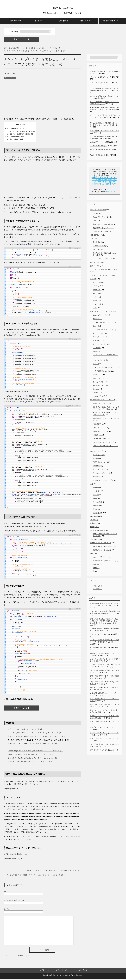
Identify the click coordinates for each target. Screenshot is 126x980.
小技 (92, 485)
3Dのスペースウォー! (100, 428)
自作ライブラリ (96, 267)
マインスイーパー (99, 338)
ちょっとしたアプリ (97, 452)
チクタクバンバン (99, 386)
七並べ (95, 301)
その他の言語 (95, 565)
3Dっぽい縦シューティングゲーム (105, 443)
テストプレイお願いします (99, 83)
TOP (12, 49)
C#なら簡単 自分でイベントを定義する (104, 745)
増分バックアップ (99, 470)
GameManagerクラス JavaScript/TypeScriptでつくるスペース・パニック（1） (36, 751)
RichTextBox (95, 517)
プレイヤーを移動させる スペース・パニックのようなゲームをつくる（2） (35, 733)
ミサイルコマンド (99, 383)
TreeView (93, 520)
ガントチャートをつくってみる (104, 561)
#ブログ (100, 181)
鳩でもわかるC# (63, 8)
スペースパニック (10, 79)
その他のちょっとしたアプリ (103, 481)
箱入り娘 (96, 327)
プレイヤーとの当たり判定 (15, 137)
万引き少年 (97, 393)
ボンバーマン (97, 341)
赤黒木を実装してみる (98, 143)
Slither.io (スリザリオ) (100, 316)
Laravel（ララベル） (100, 558)
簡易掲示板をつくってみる (102, 551)
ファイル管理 (97, 503)
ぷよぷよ (96, 364)
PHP (92, 554)
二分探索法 (97, 492)
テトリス (93, 280)
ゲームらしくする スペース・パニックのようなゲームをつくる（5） (33, 744)
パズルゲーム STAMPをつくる (101, 78)
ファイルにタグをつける (101, 474)
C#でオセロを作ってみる (99, 751)
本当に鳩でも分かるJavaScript (103, 229)
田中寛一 (107, 667)
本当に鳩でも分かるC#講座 (102, 225)
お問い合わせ (63, 21)
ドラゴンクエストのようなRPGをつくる (104, 728)
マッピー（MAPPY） (100, 334)
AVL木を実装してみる (98, 156)
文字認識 (96, 459)
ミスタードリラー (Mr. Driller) (103, 330)
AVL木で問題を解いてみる (99, 150)
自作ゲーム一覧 (16, 21)
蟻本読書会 (97, 243)
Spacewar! (96, 390)
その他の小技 (97, 514)
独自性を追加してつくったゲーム (102, 400)
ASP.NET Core (95, 236)
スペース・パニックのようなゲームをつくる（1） (26, 730)
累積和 (95, 499)
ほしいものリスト (87, 21)
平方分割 (96, 495)
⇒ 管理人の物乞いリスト (14, 859)
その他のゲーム (98, 397)
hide (23, 125)
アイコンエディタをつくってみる (102, 276)
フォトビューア (98, 456)
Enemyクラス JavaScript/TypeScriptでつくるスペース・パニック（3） (33, 759)
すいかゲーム (97, 319)
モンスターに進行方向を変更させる (20, 135)
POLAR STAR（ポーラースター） (105, 323)
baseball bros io (100, 631)
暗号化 (95, 510)
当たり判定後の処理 (15, 140)
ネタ (92, 239)
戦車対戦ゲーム (98, 425)
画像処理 (96, 506)
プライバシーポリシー (110, 21)
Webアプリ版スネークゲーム (103, 547)
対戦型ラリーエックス (101, 432)
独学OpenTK (95, 527)
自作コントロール (96, 263)
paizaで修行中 (98, 250)
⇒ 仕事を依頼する (11, 789)
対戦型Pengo (97, 436)
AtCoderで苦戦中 (99, 246)
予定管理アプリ (98, 477)
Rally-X (95, 352)
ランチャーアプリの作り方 (99, 635)
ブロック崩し (97, 379)
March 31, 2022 (111, 192)
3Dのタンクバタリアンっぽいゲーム (105, 447)
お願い (95, 221)
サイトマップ (39, 21)
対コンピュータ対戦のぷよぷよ (106, 368)
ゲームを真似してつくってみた (101, 312)
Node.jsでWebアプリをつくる (101, 543)
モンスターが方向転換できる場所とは (21, 132)
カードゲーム (95, 287)
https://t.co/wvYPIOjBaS (101, 178)
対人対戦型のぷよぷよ (103, 372)
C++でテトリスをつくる (104, 259)
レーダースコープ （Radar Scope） (105, 355)
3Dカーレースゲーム (100, 439)
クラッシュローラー (100, 345)
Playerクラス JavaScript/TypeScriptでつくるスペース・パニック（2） (33, 755)
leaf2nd (97, 690)
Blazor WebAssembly (98, 531)
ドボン (95, 309)
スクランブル (97, 375)
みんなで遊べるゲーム (101, 218)
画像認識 (96, 488)
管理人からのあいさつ (98, 210)
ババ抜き (96, 298)
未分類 (93, 572)
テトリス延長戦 (98, 283)
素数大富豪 (97, 290)
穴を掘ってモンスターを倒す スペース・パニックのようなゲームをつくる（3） (37, 737)
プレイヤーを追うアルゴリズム (16, 129)
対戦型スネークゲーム (101, 404)
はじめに (96, 214)
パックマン (97, 348)
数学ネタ (93, 524)
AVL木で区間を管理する (98, 146)
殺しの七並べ (100, 305)
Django (95, 568)
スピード (96, 294)
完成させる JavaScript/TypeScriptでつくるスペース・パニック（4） (32, 762)
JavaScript (94, 540)
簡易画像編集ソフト (100, 463)
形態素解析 (97, 466)
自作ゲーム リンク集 (22, 40)
